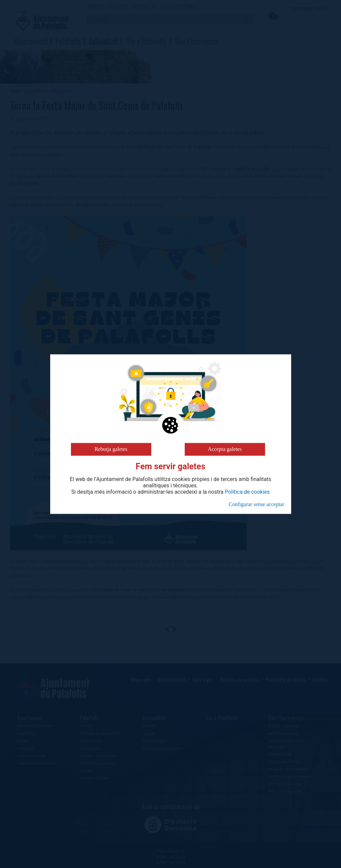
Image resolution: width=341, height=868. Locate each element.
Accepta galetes (225, 449)
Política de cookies (247, 492)
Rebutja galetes (111, 449)
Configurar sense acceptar (256, 504)
